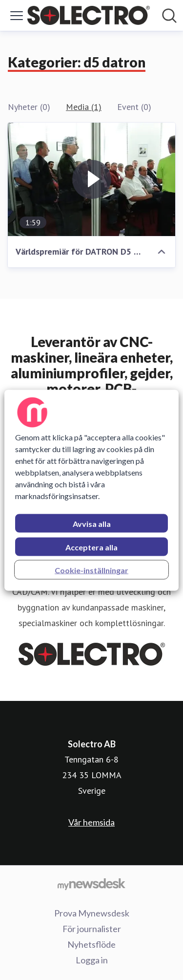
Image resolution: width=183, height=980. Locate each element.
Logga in (92, 960)
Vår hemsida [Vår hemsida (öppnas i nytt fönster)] (91, 822)
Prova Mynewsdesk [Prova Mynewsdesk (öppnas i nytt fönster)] (92, 913)
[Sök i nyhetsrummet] (169, 16)
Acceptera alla (91, 547)
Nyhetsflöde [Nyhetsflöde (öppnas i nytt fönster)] (91, 944)
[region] (91, 490)
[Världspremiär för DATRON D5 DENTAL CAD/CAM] (91, 179)
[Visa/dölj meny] (17, 16)
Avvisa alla (92, 523)
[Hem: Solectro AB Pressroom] (89, 15)
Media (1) (84, 107)
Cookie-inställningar (91, 570)
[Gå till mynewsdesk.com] (91, 884)
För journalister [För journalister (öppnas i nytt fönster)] (92, 929)
